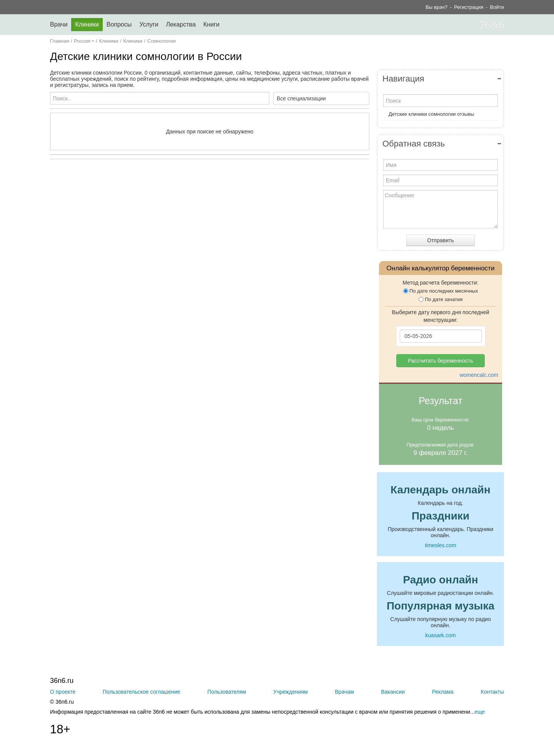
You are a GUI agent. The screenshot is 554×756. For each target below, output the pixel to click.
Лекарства (181, 24)
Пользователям (227, 692)
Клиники (87, 24)
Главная (59, 41)
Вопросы (119, 24)
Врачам (345, 692)
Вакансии (393, 692)
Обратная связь (414, 144)
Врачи (59, 24)
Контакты (492, 692)
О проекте (63, 692)
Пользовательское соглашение (142, 692)
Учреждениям (290, 692)
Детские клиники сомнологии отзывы (431, 114)
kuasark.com (440, 635)
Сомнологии (162, 41)
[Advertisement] (210, 240)
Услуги (149, 24)
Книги (212, 24)
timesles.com (441, 545)
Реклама (443, 692)
